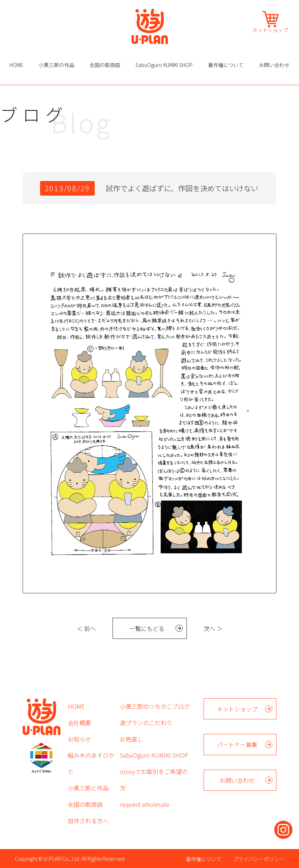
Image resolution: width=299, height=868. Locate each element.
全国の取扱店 (105, 65)
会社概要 (79, 723)
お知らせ (79, 739)
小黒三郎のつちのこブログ (155, 706)
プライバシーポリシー (259, 859)
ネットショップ (270, 29)
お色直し (131, 739)
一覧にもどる (147, 628)
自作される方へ (88, 821)
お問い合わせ (274, 65)
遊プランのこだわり (146, 723)
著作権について (226, 65)
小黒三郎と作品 (88, 788)
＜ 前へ (86, 628)
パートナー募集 (237, 745)
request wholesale (145, 804)
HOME (16, 65)
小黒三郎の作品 (56, 65)
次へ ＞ (213, 628)
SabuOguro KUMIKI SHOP (164, 65)
